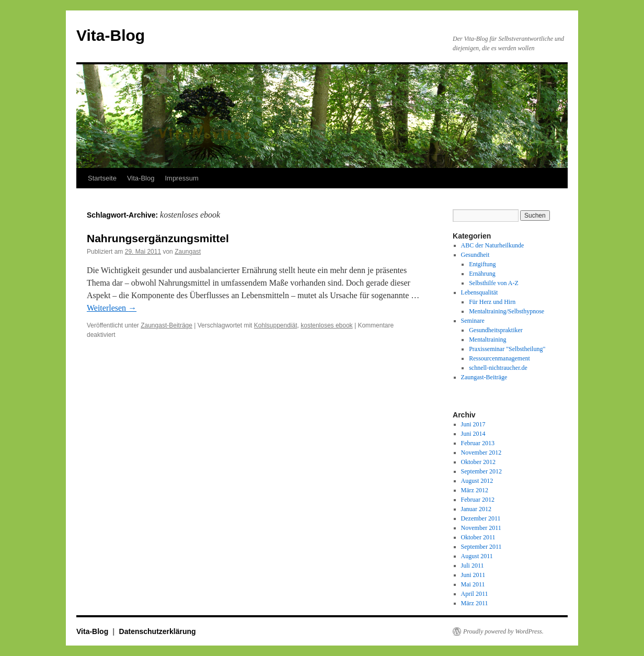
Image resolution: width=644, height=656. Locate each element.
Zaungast (188, 252)
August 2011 (477, 556)
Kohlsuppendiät (276, 325)
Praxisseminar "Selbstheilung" (507, 349)
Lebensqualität (480, 292)
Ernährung (482, 274)
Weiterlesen (112, 308)
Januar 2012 (476, 509)
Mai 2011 (473, 584)
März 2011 (475, 603)
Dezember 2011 (481, 518)
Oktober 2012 (478, 462)
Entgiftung (482, 264)
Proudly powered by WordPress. (503, 631)
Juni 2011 (473, 575)
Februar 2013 (478, 443)
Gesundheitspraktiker (496, 330)
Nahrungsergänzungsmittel (158, 238)
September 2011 (481, 547)
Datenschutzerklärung (158, 631)
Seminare (473, 321)
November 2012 (481, 453)
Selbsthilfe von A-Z (494, 283)
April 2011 (475, 594)
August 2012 (477, 481)
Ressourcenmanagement (499, 358)
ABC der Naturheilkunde (493, 245)
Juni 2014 (473, 434)
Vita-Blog (111, 35)
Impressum (181, 178)
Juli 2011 (473, 565)
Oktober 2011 (478, 537)
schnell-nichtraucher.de (498, 368)
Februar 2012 (478, 500)
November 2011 (481, 528)
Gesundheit (475, 255)
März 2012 (475, 490)
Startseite (102, 178)
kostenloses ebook (326, 325)
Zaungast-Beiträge (166, 325)
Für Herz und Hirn (492, 302)
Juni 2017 (473, 424)
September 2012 (481, 471)
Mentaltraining (487, 340)
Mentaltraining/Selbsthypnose (507, 311)
